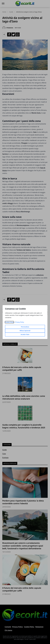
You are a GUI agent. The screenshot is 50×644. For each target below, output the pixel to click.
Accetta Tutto (25, 334)
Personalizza (25, 327)
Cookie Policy (9, 322)
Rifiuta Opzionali (25, 331)
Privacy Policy (20, 322)
